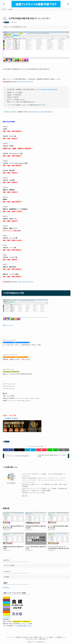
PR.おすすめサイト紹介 (31, 639)
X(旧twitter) (6, 588)
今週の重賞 (18, 637)
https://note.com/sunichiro (26, 82)
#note (42, 90)
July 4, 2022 (42, 105)
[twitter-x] (26, 496)
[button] (8, 450)
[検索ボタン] (68, 4)
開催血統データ (61, 637)
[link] (23, 496)
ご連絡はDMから (42, 639)
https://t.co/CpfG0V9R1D (50, 90)
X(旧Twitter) (25, 637)
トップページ (11, 637)
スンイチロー (11, 483)
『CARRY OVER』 (11, 418)
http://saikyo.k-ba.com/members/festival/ (41, 112)
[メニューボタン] (4, 4)
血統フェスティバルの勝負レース (47, 637)
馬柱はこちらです (8, 325)
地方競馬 (7, 22)
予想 (31, 637)
